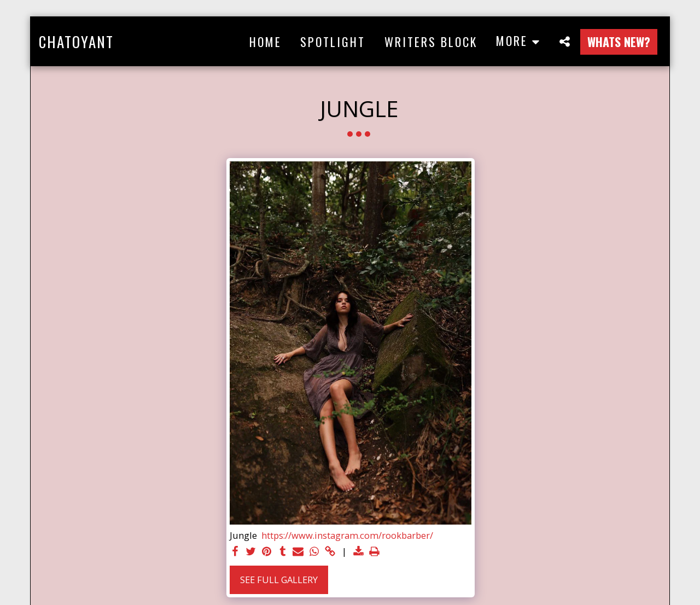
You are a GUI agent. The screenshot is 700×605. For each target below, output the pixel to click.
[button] (564, 41)
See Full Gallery (279, 580)
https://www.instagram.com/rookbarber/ (347, 536)
